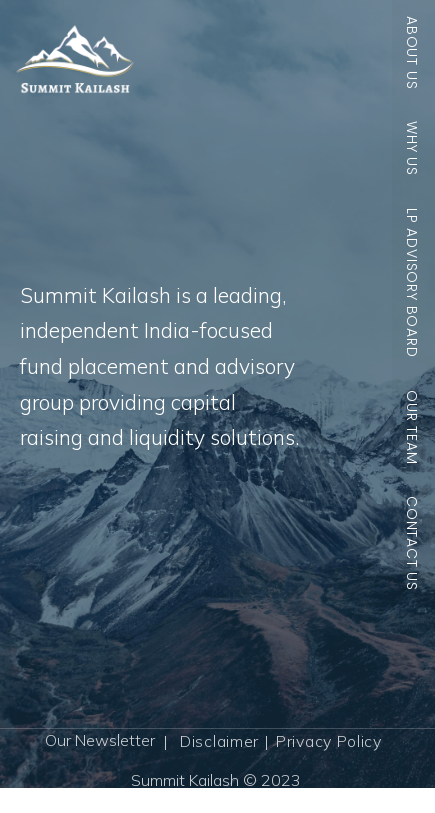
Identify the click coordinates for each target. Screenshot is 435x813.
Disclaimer (219, 741)
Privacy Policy (329, 741)
